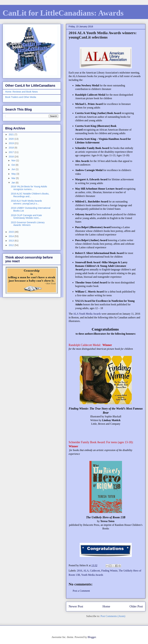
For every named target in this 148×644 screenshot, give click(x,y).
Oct (13, 165)
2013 (12, 241)
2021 (12, 134)
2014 (12, 236)
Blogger (92, 637)
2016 (80, 571)
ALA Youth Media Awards (87, 314)
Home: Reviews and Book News (21, 92)
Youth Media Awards (92, 575)
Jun (13, 169)
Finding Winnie (109, 571)
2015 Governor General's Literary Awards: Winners (28, 224)
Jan (13, 183)
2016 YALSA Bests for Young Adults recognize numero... (29, 188)
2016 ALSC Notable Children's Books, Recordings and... (30, 195)
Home (106, 606)
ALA (86, 571)
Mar (14, 178)
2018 (12, 148)
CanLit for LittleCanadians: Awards (63, 13)
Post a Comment (81, 591)
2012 (12, 245)
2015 (12, 232)
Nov (14, 160)
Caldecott (95, 571)
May (14, 174)
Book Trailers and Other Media (21, 97)
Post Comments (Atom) (113, 616)
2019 (12, 143)
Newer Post (76, 606)
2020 (12, 139)
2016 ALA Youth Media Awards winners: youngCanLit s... (26, 202)
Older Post (136, 606)
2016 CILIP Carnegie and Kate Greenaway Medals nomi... (26, 217)
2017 (12, 152)
